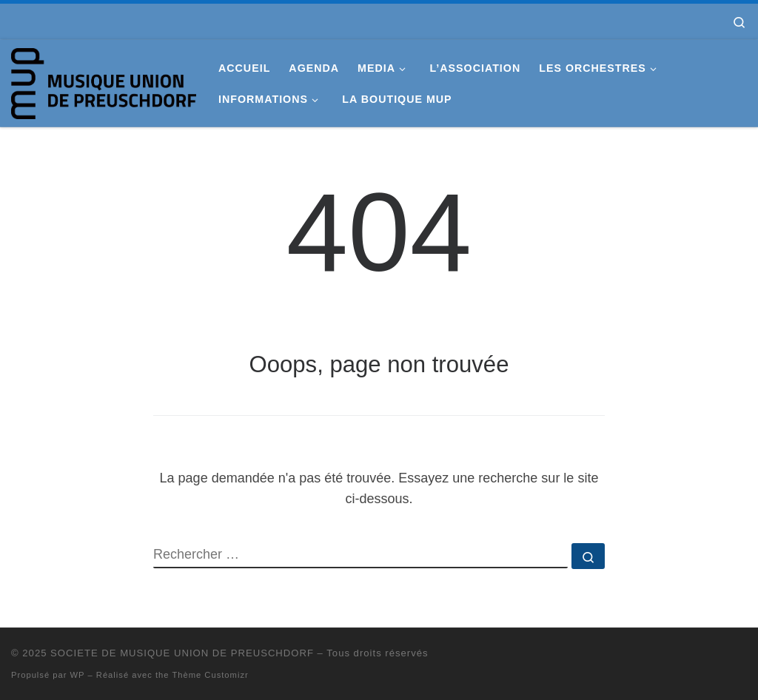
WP (78, 675)
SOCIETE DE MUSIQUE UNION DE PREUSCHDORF (182, 653)
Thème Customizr (210, 675)
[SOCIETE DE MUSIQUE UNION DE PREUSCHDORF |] (104, 81)
